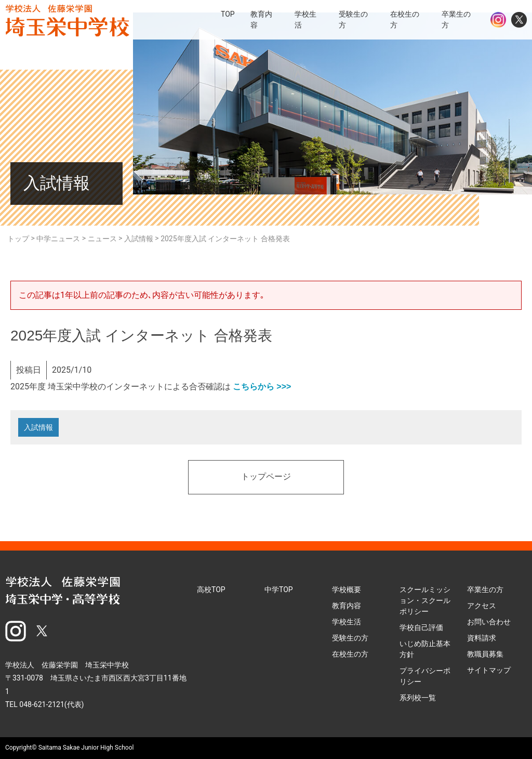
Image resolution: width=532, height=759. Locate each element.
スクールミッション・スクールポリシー (425, 600)
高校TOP (211, 590)
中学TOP (279, 590)
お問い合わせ (489, 622)
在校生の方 (350, 654)
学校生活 (347, 622)
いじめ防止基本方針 (425, 649)
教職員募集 (485, 654)
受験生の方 (350, 638)
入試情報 (38, 427)
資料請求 (482, 638)
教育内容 (347, 606)
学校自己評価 (421, 627)
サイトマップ (489, 670)
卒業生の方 (485, 590)
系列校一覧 (418, 698)
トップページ (266, 477)
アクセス (482, 606)
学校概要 (347, 590)
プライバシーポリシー (425, 676)
